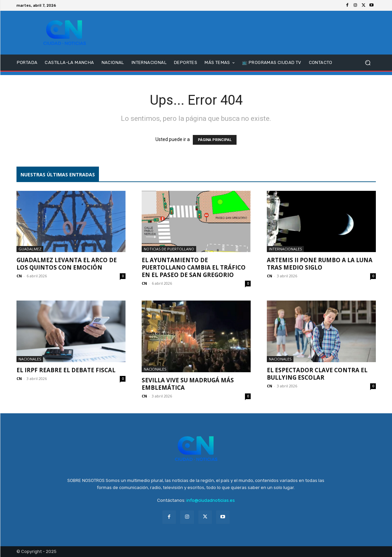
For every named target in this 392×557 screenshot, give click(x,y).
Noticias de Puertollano (169, 249)
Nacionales (30, 359)
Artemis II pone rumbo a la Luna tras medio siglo (320, 264)
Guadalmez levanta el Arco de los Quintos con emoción (67, 264)
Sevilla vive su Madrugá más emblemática (188, 384)
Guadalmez (30, 249)
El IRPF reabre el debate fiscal (66, 370)
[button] (368, 63)
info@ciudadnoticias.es (211, 500)
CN (19, 276)
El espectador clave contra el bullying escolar (317, 374)
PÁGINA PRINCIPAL (215, 140)
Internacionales (285, 249)
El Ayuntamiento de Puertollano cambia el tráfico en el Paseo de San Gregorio (194, 267)
